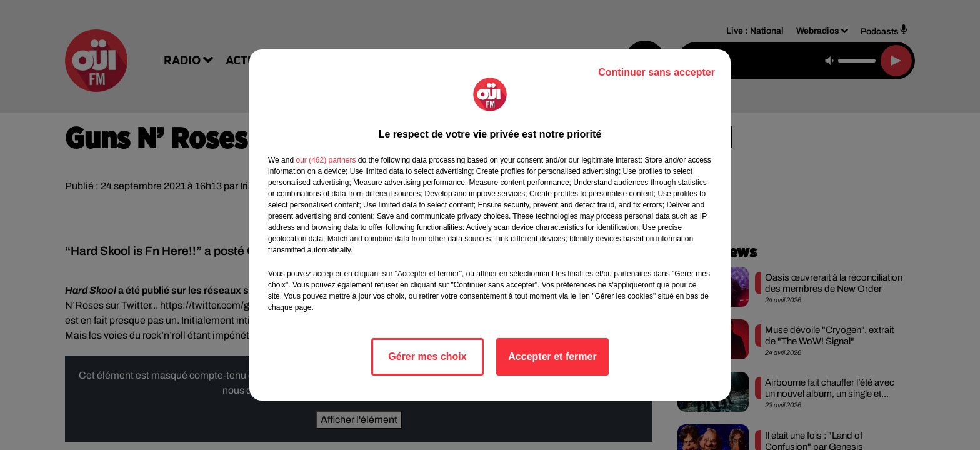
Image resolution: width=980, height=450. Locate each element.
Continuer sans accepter (657, 72)
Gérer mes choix (427, 357)
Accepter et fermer (552, 357)
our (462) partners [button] (326, 160)
